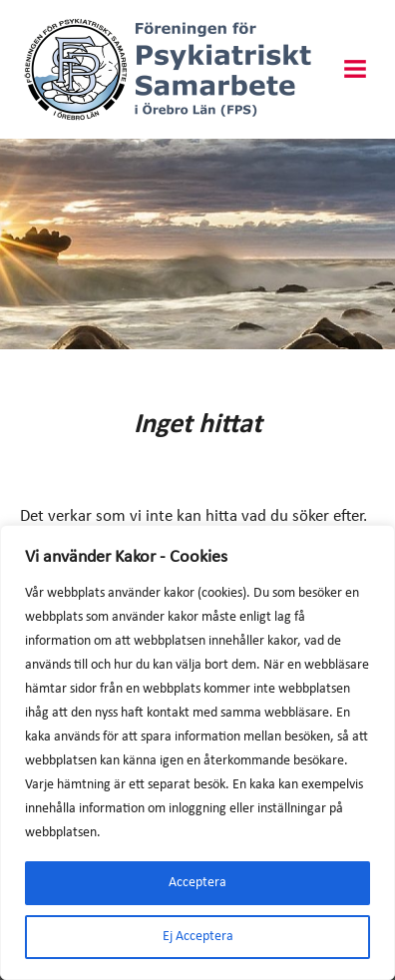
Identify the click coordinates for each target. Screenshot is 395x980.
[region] (197, 752)
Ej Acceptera (198, 937)
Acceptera (197, 883)
